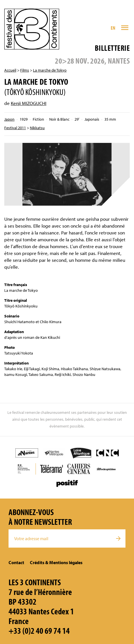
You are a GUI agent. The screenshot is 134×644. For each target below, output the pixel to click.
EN (113, 28)
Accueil (10, 70)
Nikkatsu (37, 128)
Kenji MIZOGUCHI (29, 103)
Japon (9, 119)
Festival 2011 (15, 128)
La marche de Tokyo (50, 70)
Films (25, 70)
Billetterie (112, 48)
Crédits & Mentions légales (56, 562)
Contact (16, 562)
